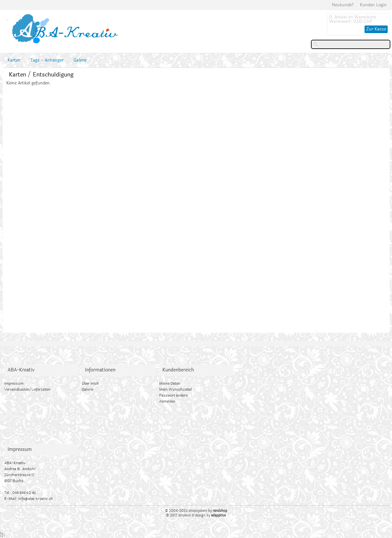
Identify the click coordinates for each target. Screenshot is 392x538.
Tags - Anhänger (47, 60)
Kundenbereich (178, 370)
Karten (14, 60)
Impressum (14, 384)
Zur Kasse (376, 29)
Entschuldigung (53, 75)
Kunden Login (373, 5)
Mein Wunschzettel (175, 390)
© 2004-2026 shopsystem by (196, 511)
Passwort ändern (174, 395)
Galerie (80, 60)
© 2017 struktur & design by (196, 515)
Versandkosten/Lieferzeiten (27, 390)
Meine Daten (170, 384)
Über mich (90, 384)
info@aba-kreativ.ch (36, 499)
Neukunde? (343, 5)
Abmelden (167, 401)
